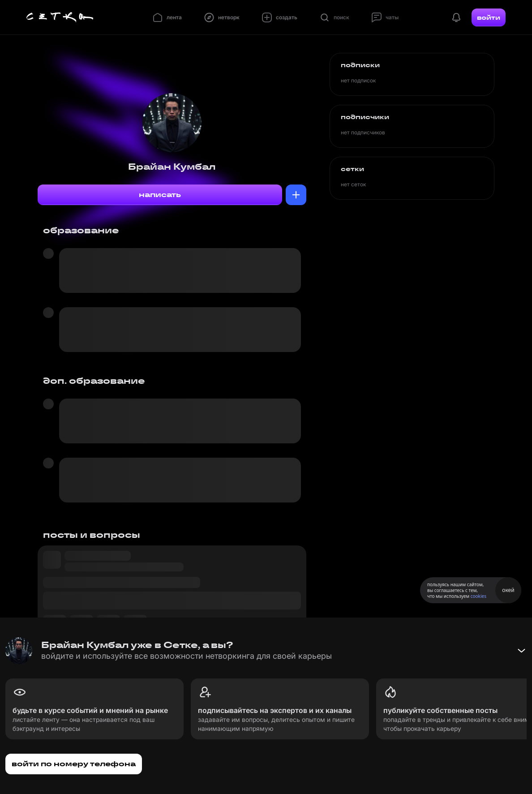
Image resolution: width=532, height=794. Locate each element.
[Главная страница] (60, 17)
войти (489, 17)
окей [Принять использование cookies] (508, 590)
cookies (478, 596)
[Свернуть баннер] (521, 651)
